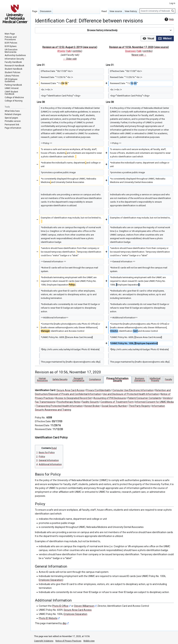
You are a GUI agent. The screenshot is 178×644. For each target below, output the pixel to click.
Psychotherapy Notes (69, 402)
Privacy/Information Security (117, 380)
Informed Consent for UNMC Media (154, 402)
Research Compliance (78, 379)
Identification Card (45, 390)
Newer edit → (139, 55)
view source (90, 47)
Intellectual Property (155, 379)
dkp (64, 623)
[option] (148, 38)
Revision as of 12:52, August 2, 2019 (62, 47)
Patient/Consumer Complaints (144, 398)
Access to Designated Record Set (74, 398)
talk (69, 51)
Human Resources (42, 379)
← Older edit (70, 59)
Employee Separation (51, 580)
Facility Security (90, 402)
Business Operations (140, 379)
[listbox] (157, 38)
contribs (77, 51)
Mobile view (89, 641)
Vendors (167, 398)
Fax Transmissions (45, 402)
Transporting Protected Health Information (59, 406)
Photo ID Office (60, 606)
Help (169, 19)
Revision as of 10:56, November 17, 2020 (131, 47)
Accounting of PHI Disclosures (110, 398)
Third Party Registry (139, 406)
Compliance (95, 379)
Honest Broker (92, 406)
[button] (104, 30)
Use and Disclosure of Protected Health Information (131, 394)
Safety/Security (60, 379)
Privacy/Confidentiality (98, 390)
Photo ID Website (48, 618)
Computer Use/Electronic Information (133, 390)
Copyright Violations (44, 641)
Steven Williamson (84, 606)
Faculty (169, 379)
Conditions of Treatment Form (117, 402)
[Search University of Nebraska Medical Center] (157, 11)
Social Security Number (114, 406)
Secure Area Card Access (70, 390)
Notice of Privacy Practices (68, 641)
